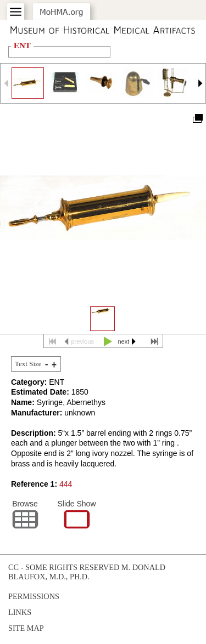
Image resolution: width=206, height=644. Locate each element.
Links (20, 612)
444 (66, 484)
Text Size (28, 364)
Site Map (26, 628)
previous (83, 341)
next (124, 341)
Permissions (34, 596)
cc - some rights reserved (64, 567)
